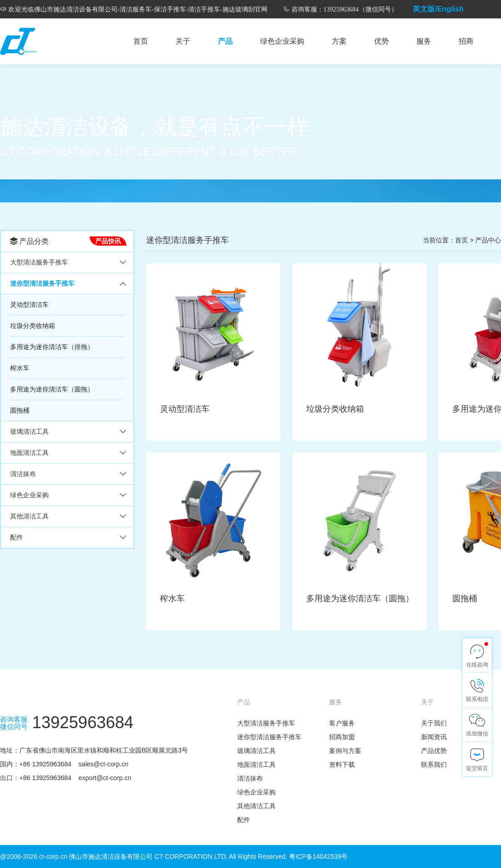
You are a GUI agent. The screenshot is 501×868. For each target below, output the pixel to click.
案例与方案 (345, 751)
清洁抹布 (23, 474)
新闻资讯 (434, 737)
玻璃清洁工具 (29, 431)
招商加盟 (342, 737)
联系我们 (434, 765)
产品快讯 (108, 241)
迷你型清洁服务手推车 (42, 283)
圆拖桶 (20, 410)
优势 (381, 41)
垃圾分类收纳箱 (33, 326)
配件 (17, 537)
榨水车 (20, 368)
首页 (141, 41)
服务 (424, 41)
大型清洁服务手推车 (39, 262)
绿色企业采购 (282, 41)
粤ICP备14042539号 (319, 857)
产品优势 (434, 751)
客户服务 (342, 723)
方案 (339, 41)
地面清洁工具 (29, 453)
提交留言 (477, 768)
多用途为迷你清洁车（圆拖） (52, 389)
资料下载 (342, 765)
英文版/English (438, 9)
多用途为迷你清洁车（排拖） (52, 347)
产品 (225, 41)
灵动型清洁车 (29, 305)
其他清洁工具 (29, 516)
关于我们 (434, 723)
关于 (183, 41)
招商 (466, 41)
